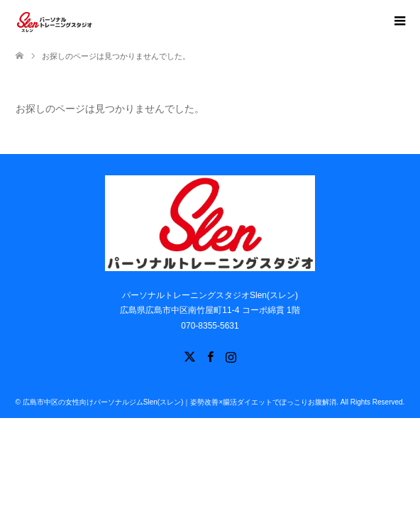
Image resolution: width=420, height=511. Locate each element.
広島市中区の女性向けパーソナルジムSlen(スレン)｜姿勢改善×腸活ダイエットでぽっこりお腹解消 (180, 402)
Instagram (231, 356)
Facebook (210, 356)
